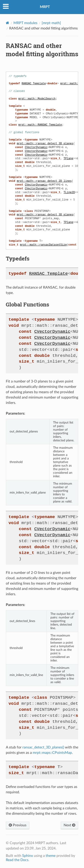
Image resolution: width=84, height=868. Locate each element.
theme (51, 856)
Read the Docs (17, 860)
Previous (18, 825)
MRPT (45, 7)
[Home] (8, 23)
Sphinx (28, 856)
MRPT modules (25, 23)
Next (69, 825)
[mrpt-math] (51, 23)
